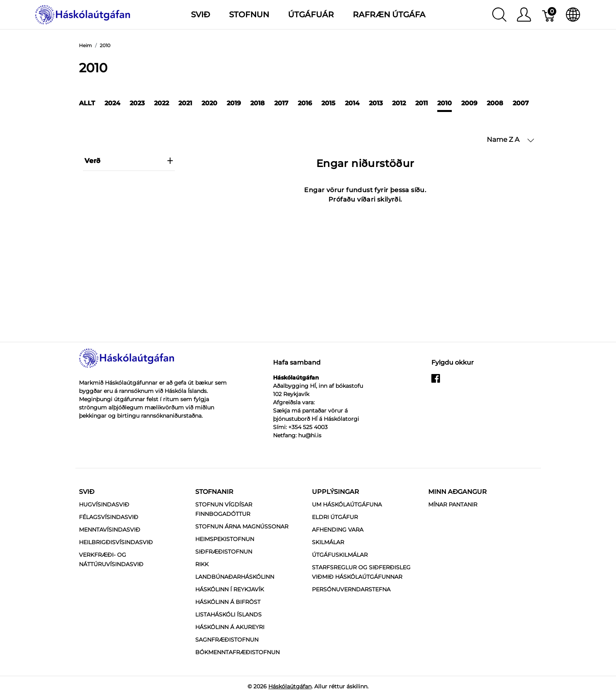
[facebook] (436, 382)
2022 (161, 103)
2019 (234, 103)
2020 (209, 103)
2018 (258, 103)
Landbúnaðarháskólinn (235, 577)
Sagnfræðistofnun (227, 640)
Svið (87, 492)
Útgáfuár (311, 15)
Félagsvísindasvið (109, 517)
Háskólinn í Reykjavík (230, 589)
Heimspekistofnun (225, 539)
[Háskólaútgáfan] (83, 14)
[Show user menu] (524, 15)
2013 (376, 103)
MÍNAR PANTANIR (453, 504)
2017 (281, 103)
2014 (352, 103)
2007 (521, 103)
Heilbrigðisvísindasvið (116, 542)
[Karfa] (549, 15)
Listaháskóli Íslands (228, 614)
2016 (305, 103)
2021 (185, 103)
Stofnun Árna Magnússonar (242, 526)
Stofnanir (214, 492)
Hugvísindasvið (104, 504)
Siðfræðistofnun (224, 552)
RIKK (202, 564)
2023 (137, 103)
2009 (469, 103)
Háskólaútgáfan (290, 686)
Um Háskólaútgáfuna (347, 504)
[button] (511, 140)
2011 (422, 103)
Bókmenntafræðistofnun (237, 652)
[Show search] (499, 15)
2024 (112, 103)
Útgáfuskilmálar (340, 555)
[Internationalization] (573, 15)
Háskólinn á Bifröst (228, 602)
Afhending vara (338, 530)
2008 (495, 103)
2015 (328, 103)
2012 (399, 103)
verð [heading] (129, 161)
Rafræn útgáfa (389, 15)
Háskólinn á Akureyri (230, 627)
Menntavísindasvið (110, 530)
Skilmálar (328, 542)
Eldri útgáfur (335, 517)
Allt (87, 103)
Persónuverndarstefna (351, 589)
